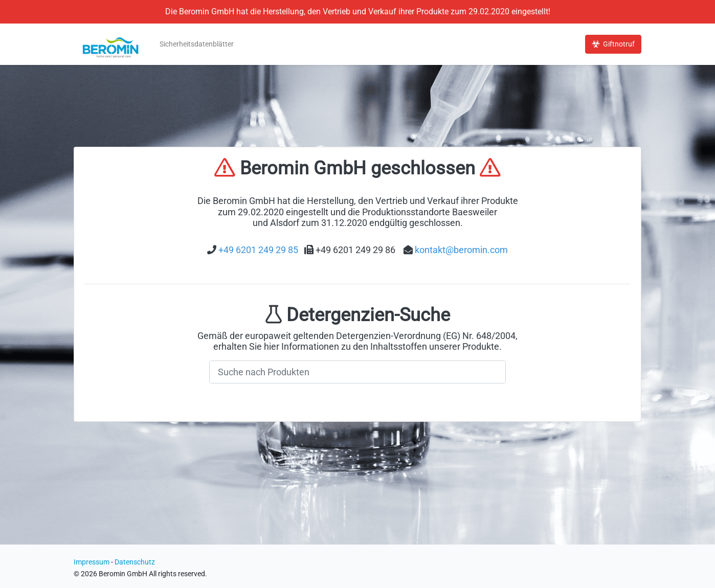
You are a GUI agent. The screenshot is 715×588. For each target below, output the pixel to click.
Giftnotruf (613, 44)
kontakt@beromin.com (461, 250)
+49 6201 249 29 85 (258, 250)
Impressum (92, 562)
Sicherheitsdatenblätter (197, 44)
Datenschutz (135, 562)
